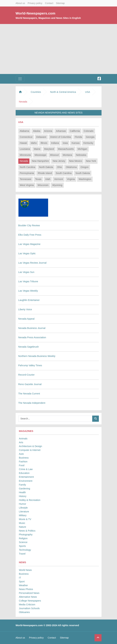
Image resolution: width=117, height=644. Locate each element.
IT (20, 578)
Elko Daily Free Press (30, 235)
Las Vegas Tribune (28, 281)
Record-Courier (26, 375)
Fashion (23, 462)
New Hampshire (40, 161)
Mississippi (40, 155)
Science (23, 542)
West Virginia (27, 185)
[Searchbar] (55, 419)
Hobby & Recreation (30, 500)
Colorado (89, 131)
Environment (26, 481)
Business (24, 458)
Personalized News (29, 593)
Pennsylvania (27, 173)
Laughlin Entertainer (29, 300)
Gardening (25, 489)
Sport (22, 582)
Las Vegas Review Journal (32, 263)
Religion (23, 538)
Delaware (41, 137)
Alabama (25, 131)
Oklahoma (71, 167)
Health (22, 492)
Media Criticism (27, 605)
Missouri (54, 155)
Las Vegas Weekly (28, 291)
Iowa (65, 143)
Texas (38, 179)
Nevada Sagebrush (29, 347)
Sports (22, 546)
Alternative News (28, 597)
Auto (21, 454)
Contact (49, 3)
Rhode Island (45, 173)
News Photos (26, 589)
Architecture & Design (31, 446)
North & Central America (63, 92)
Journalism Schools (29, 608)
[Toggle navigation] (20, 79)
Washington (85, 179)
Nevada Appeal (26, 319)
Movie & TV (25, 519)
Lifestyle (23, 508)
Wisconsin (43, 185)
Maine (37, 149)
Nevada (24, 161)
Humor (23, 504)
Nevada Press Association (32, 337)
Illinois (44, 143)
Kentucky (88, 143)
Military (23, 515)
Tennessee (26, 179)
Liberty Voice (25, 309)
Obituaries (24, 612)
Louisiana (25, 149)
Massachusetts (66, 149)
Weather (23, 585)
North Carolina (28, 167)
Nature (23, 527)
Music (22, 523)
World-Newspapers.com (36, 13)
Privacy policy (35, 3)
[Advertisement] (58, 49)
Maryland (49, 149)
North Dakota (46, 167)
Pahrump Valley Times (30, 365)
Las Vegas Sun (26, 272)
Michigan (83, 149)
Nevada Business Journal (32, 328)
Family (22, 485)
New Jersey (59, 161)
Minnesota (25, 155)
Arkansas (61, 131)
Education (24, 473)
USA (88, 92)
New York (91, 161)
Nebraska (81, 155)
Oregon (85, 167)
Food (22, 465)
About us (20, 3)
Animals (23, 439)
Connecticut (26, 137)
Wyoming (57, 185)
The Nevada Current (29, 394)
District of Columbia (60, 137)
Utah (48, 179)
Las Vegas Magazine (29, 244)
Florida (78, 137)
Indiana (55, 143)
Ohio (59, 167)
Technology (25, 550)
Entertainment (26, 477)
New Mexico (76, 161)
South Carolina (64, 173)
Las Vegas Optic (27, 253)
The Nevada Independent (32, 403)
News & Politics (27, 531)
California (75, 131)
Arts (21, 442)
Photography (26, 535)
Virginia (71, 179)
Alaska (37, 131)
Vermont (59, 179)
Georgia (90, 137)
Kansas (76, 143)
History (23, 496)
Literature (24, 512)
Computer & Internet (30, 450)
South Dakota (83, 173)
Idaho (34, 143)
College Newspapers (30, 601)
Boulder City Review (29, 225)
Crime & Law (26, 469)
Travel (22, 554)
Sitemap (60, 3)
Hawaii (23, 143)
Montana (67, 155)
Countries (36, 92)
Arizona (48, 131)
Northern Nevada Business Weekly (37, 356)
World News (25, 570)
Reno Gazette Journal (30, 384)
